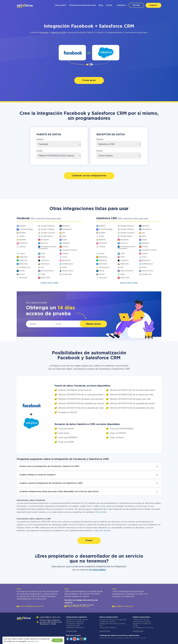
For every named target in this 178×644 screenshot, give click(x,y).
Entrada (136, 5)
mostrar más (71, 631)
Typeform (45, 260)
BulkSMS (23, 240)
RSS (64, 233)
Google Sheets (47, 236)
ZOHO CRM (45, 278)
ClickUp (22, 247)
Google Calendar (48, 229)
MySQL (22, 271)
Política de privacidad (142, 622)
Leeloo (22, 254)
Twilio (43, 257)
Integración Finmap (107, 622)
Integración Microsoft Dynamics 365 (113, 625)
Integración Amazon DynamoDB (113, 620)
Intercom (44, 243)
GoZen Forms (68, 271)
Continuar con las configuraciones (89, 176)
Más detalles (101, 512)
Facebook (44, 33)
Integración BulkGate (108, 628)
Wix (42, 267)
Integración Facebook (75, 622)
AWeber (22, 226)
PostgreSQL (67, 229)
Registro (153, 5)
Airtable (22, 233)
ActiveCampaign (26, 229)
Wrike (43, 274)
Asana (22, 236)
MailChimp (23, 257)
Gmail (64, 267)
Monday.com (25, 267)
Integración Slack (73, 626)
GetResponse (68, 264)
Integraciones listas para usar (83, 5)
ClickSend (23, 243)
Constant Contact (70, 250)
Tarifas (109, 5)
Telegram (66, 243)
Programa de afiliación (142, 624)
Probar (89, 541)
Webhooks (45, 264)
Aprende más (33, 641)
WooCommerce (47, 271)
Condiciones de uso (141, 620)
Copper (65, 254)
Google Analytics (48, 226)
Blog (101, 5)
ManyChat (23, 264)
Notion (22, 274)
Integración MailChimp (75, 628)
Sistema (40, 139)
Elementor (66, 260)
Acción (39, 151)
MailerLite (23, 260)
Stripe (65, 240)
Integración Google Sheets (77, 620)
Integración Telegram (75, 624)
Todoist (65, 247)
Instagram (45, 240)
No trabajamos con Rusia (143, 628)
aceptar (57, 640)
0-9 (144, 638)
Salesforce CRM (58, 33)
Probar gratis (89, 80)
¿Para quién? (61, 5)
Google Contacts (48, 233)
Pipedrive (66, 226)
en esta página (98, 570)
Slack (64, 236)
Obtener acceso (93, 324)
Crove (65, 257)
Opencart (23, 278)
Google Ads (67, 274)
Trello (43, 254)
